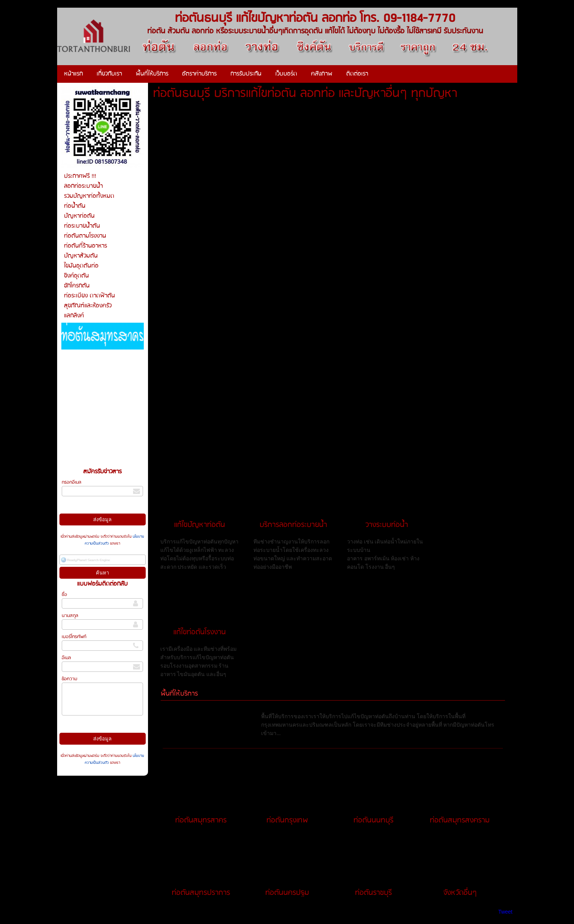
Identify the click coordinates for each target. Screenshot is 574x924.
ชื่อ (64, 595)
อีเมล (66, 658)
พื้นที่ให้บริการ (179, 694)
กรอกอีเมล (72, 482)
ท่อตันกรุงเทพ (287, 821)
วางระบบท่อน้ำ (387, 525)
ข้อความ (69, 679)
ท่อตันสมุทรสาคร (201, 821)
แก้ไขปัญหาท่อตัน (200, 525)
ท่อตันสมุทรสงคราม (460, 821)
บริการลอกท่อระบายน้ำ (293, 525)
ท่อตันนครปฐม (287, 893)
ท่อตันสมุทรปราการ (201, 893)
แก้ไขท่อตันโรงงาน (200, 632)
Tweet (505, 912)
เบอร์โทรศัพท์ (74, 637)
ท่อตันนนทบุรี (373, 821)
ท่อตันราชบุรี (373, 893)
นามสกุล (70, 616)
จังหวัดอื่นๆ (460, 893)
